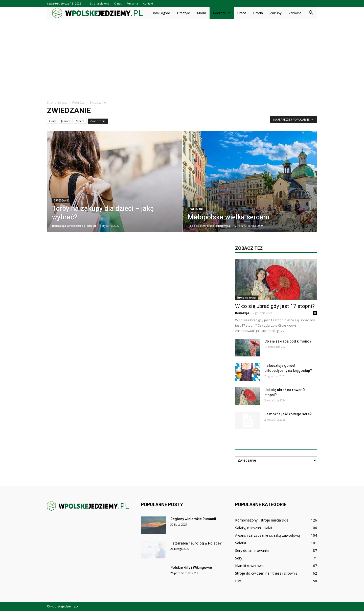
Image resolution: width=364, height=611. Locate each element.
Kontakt (148, 3)
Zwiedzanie (98, 121)
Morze (80, 121)
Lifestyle (184, 13)
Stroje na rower (246, 298)
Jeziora (66, 121)
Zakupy (276, 13)
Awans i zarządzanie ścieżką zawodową (268, 535)
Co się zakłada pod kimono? (288, 341)
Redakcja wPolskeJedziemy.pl (74, 226)
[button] (311, 13)
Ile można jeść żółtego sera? (288, 414)
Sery (239, 558)
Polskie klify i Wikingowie (191, 568)
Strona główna (100, 3)
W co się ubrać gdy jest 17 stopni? (275, 306)
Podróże (222, 13)
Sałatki (241, 543)
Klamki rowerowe (249, 566)
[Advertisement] (182, 57)
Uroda (258, 13)
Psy (238, 581)
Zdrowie (295, 13)
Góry (52, 121)
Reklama (132, 3)
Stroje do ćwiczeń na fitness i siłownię (266, 573)
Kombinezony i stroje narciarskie (262, 520)
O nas (118, 3)
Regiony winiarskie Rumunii (193, 519)
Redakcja (242, 313)
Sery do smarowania (252, 550)
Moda (202, 13)
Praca (242, 13)
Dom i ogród (161, 13)
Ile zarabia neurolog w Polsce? (196, 543)
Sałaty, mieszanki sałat (254, 528)
